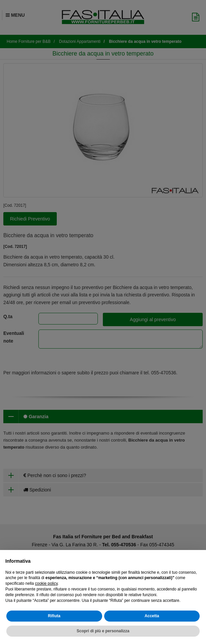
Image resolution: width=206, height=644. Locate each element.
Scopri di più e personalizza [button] (103, 631)
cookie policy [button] (46, 583)
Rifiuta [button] (54, 616)
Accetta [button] (152, 616)
